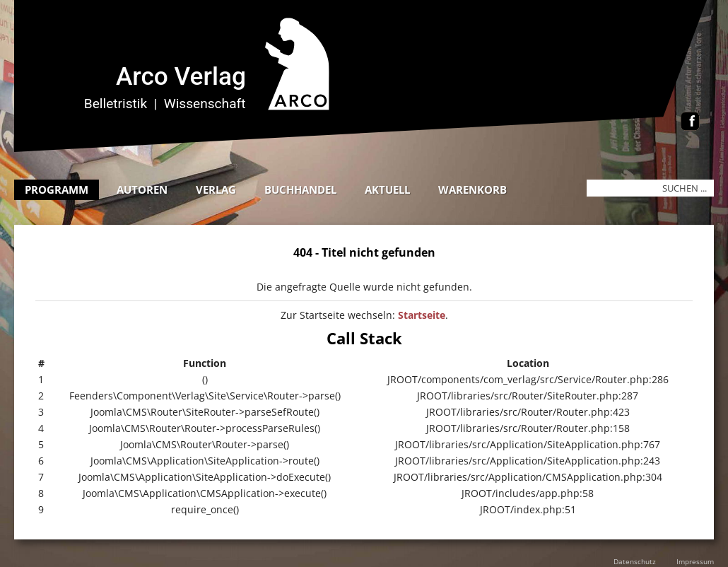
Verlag (216, 189)
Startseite (422, 315)
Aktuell (387, 189)
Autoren (142, 189)
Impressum (695, 561)
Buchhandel (300, 189)
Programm (57, 189)
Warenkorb (472, 189)
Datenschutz (635, 561)
